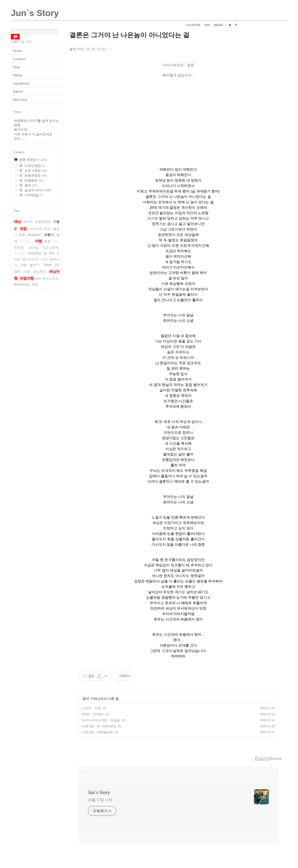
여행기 (49, 235)
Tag (207, 25)
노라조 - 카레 (91, 708)
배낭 (17, 221)
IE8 (52, 253)
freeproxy (35, 253)
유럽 (23, 229)
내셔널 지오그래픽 (44, 248)
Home (37, 51)
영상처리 (39, 272)
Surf (56, 241)
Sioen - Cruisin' (93, 714)
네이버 (28, 222)
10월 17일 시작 (100, 800)
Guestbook (37, 83)
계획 (35, 285)
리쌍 (27, 272)
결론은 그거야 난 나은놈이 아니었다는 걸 (129, 35)
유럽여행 (27, 278)
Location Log (37, 59)
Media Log (37, 75)
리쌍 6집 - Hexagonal (97, 732)
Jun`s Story (35, 13)
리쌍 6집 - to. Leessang (99, 726)
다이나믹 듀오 (40, 229)
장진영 (19, 248)
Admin (37, 92)
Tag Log (37, 67)
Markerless (22, 285)
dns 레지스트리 (47, 279)
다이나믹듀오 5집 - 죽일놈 (101, 720)
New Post (37, 100)
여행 (38, 241)
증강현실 (26, 241)
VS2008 (20, 253)
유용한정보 (43, 222)
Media (219, 25)
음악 (73, 49)
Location (193, 25)
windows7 (35, 235)
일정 (47, 241)
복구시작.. (21, 130)
